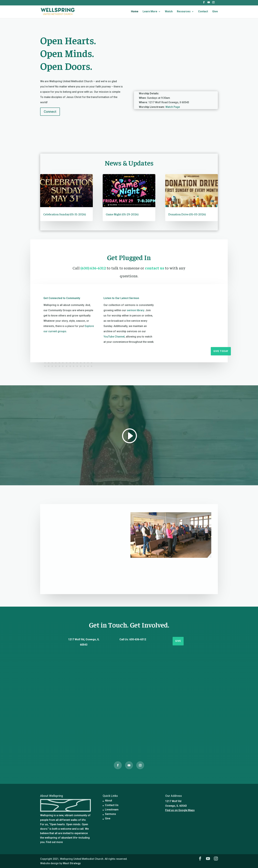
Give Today (221, 351)
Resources (184, 12)
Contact (203, 12)
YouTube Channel (114, 337)
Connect (50, 112)
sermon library (135, 310)
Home (135, 12)
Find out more (54, 842)
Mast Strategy (72, 863)
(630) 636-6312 (94, 268)
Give (215, 12)
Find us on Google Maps (180, 810)
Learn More (150, 12)
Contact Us (112, 805)
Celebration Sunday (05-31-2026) (65, 214)
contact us (155, 268)
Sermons (110, 814)
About (109, 801)
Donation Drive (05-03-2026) (187, 214)
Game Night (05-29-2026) (122, 214)
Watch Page (173, 107)
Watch (169, 12)
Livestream (112, 810)
